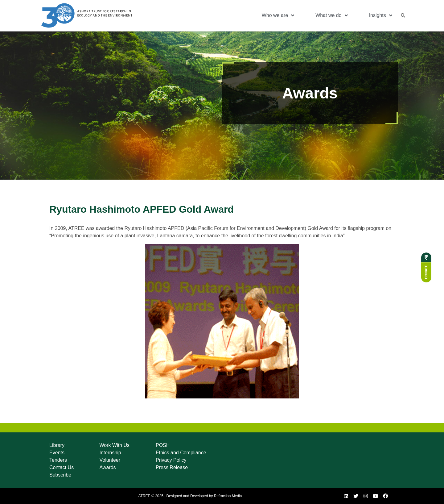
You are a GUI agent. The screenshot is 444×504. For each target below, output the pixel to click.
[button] (403, 15)
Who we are (278, 15)
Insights (381, 15)
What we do (331, 15)
